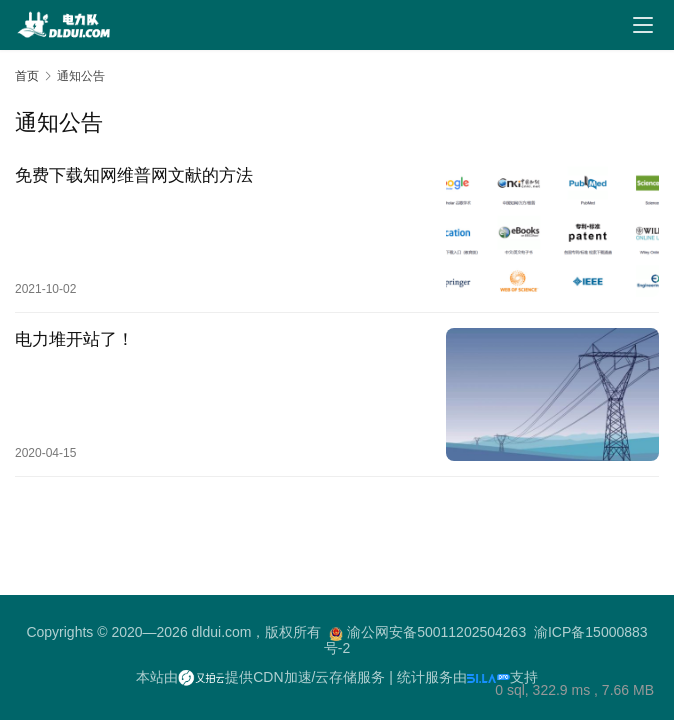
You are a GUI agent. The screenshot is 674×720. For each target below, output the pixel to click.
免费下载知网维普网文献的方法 (134, 175)
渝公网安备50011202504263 (436, 632)
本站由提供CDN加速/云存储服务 (260, 677)
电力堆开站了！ (74, 339)
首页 (27, 76)
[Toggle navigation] (643, 25)
